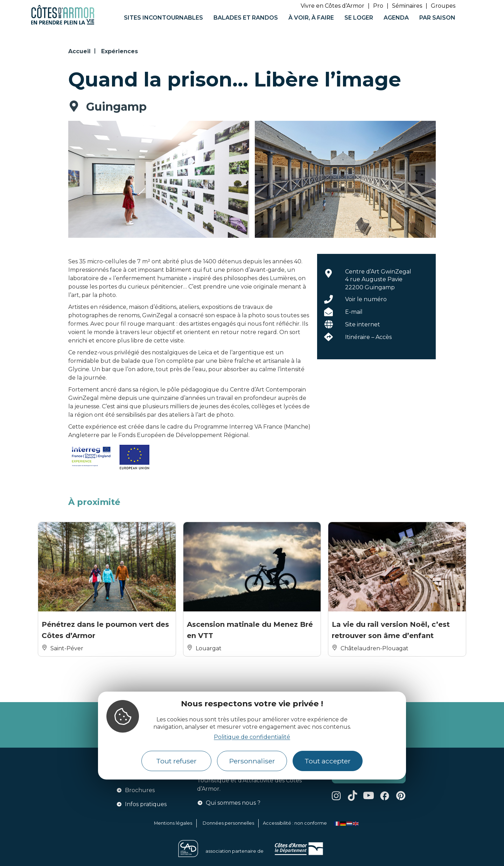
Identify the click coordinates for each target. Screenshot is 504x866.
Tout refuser (176, 761)
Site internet (363, 324)
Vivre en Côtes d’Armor (332, 6)
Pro (378, 6)
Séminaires (407, 6)
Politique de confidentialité (252, 737)
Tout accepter (328, 761)
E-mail (354, 312)
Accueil (79, 51)
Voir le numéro (366, 299)
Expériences (120, 51)
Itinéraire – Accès (368, 337)
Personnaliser (252, 761)
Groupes (443, 6)
